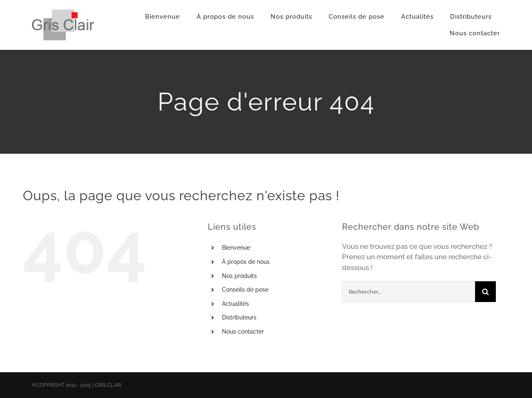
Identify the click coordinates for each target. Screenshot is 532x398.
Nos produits (239, 276)
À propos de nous (246, 262)
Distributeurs (239, 317)
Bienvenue (236, 248)
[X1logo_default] (63, 13)
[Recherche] (485, 292)
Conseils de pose (245, 290)
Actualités (235, 304)
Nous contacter (243, 332)
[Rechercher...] (409, 292)
